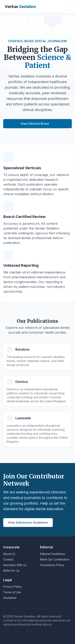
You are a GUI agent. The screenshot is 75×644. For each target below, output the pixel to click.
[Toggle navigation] (68, 7)
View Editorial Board (37, 124)
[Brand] (19, 7)
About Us (9, 554)
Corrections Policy (52, 565)
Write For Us (11, 571)
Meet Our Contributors (55, 559)
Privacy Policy (12, 587)
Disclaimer (10, 598)
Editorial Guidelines (52, 554)
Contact (8, 559)
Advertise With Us (15, 565)
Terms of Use (12, 592)
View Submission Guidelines (28, 522)
